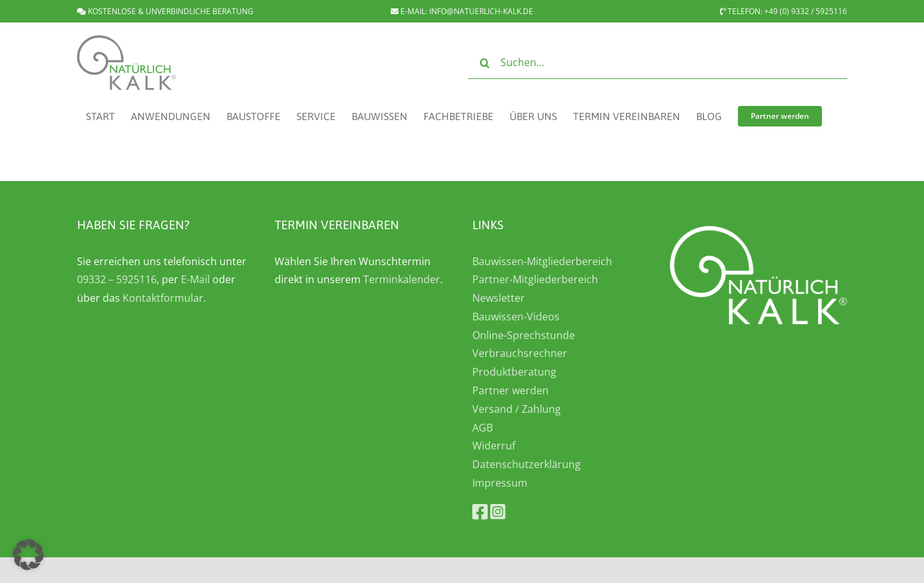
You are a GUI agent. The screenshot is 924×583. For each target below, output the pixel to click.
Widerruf (494, 446)
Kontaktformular (163, 298)
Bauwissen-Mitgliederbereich (542, 261)
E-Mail (195, 279)
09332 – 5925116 (117, 279)
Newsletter (499, 298)
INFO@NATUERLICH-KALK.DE (481, 11)
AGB (483, 428)
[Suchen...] (658, 63)
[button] (28, 555)
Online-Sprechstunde (524, 335)
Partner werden (510, 390)
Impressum (500, 483)
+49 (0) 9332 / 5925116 (806, 11)
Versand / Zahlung (517, 409)
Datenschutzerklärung (526, 464)
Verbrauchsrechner (520, 353)
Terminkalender (402, 279)
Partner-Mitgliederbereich (535, 279)
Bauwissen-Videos (516, 317)
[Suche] (484, 63)
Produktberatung (514, 372)
